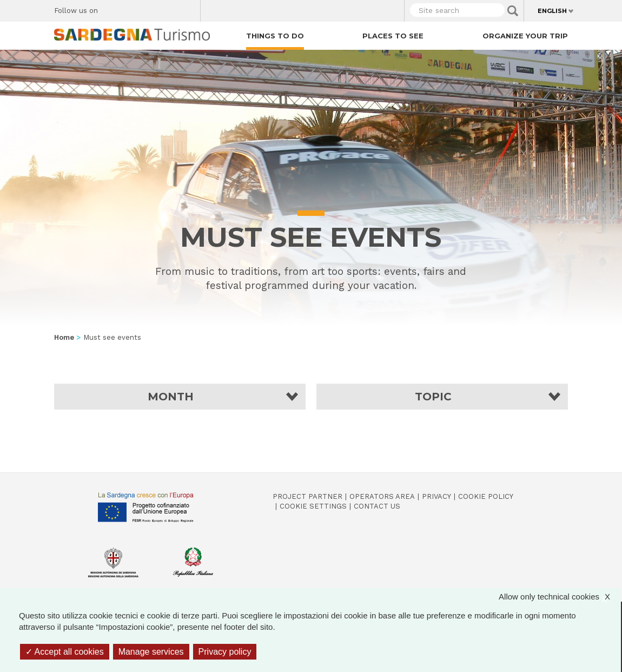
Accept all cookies (65, 652)
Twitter (131, 8)
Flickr (169, 8)
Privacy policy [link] (225, 652)
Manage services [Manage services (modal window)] (151, 652)
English (552, 11)
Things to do (275, 36)
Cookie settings (313, 506)
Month (171, 397)
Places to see (393, 36)
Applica (513, 11)
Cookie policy (486, 496)
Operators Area (382, 496)
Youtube (188, 8)
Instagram (150, 8)
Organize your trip (525, 36)
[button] (180, 397)
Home (64, 337)
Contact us (377, 506)
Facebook (112, 8)
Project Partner (307, 496)
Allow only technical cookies (560, 597)
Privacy (436, 496)
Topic (433, 397)
